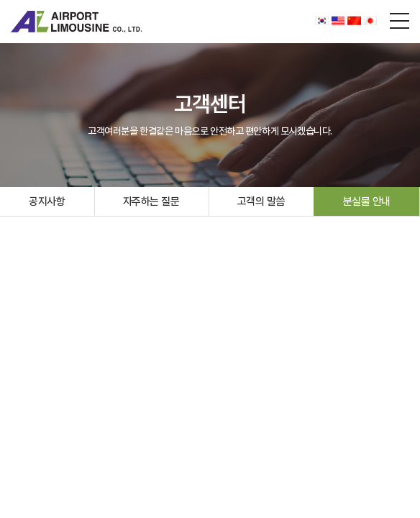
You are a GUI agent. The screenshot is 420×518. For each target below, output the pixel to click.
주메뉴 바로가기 (0, 0)
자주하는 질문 (151, 201)
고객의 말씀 (261, 201)
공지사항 (47, 201)
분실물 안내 (367, 201)
